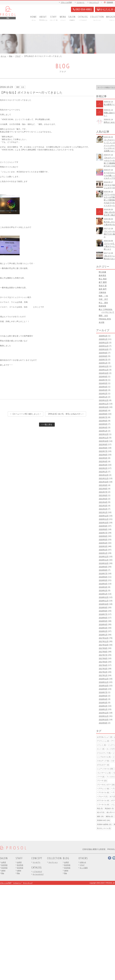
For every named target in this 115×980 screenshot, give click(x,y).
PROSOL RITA (105, 319)
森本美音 (102, 275)
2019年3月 (103, 587)
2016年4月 (103, 699)
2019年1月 (103, 594)
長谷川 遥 (103, 286)
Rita (11, 56)
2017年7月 (103, 655)
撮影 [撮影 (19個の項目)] (100, 816)
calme (3, 871)
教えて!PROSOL (106, 309)
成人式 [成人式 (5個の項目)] (101, 812)
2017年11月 (104, 641)
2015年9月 (103, 723)
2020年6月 (103, 536)
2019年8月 (103, 570)
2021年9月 (103, 485)
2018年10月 (104, 604)
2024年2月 (103, 394)
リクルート (81, 2)
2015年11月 (104, 716)
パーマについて (108, 312)
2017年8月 (103, 652)
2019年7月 (103, 574)
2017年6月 (103, 658)
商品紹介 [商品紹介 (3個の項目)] (109, 809)
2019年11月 (104, 560)
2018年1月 (103, 635)
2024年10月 (104, 373)
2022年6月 (103, 455)
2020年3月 (103, 546)
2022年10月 (104, 441)
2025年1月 (103, 363)
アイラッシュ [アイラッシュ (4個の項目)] (103, 741)
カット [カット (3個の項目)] (101, 749)
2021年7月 (103, 492)
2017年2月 (103, 672)
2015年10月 (104, 720)
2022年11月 (104, 438)
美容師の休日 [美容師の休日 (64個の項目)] (103, 820)
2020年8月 (103, 529)
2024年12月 (104, 366)
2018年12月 (104, 597)
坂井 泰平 (103, 289)
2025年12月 (104, 343)
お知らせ (83, 862)
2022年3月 (103, 465)
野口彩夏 (102, 272)
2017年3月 (103, 669)
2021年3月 (103, 506)
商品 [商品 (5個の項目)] (100, 809)
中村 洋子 (103, 299)
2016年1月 (103, 709)
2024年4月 (103, 387)
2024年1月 (103, 397)
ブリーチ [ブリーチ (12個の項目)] (102, 781)
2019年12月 (104, 557)
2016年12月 (104, 679)
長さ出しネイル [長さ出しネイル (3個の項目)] (104, 828)
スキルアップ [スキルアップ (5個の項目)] (103, 761)
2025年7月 (103, 360)
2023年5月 (103, 424)
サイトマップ (94, 2)
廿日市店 (4, 868)
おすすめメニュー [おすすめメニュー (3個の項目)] (105, 737)
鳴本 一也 (103, 296)
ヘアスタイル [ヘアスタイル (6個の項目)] (103, 793)
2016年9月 (103, 689)
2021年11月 (104, 478)
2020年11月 (104, 519)
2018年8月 (103, 611)
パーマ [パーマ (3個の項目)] (101, 777)
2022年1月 (103, 472)
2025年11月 (104, 346)
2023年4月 (103, 428)
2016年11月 (104, 682)
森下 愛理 (103, 282)
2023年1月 (103, 431)
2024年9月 (103, 377)
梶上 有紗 (103, 279)
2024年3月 (103, 390)
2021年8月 (103, 489)
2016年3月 (103, 703)
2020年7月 (103, 533)
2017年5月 (103, 662)
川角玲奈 (102, 292)
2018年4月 (103, 624)
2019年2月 (103, 591)
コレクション (53, 862)
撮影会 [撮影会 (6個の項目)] (109, 816)
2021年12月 (104, 475)
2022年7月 (103, 451)
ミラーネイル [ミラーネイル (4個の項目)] (103, 805)
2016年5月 (103, 696)
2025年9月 (103, 353)
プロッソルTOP (66, 2)
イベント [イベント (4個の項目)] (101, 745)
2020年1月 (103, 553)
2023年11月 (104, 404)
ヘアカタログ (37, 872)
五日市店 (4, 865)
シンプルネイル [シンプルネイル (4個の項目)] (104, 757)
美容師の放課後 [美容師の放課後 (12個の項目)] (104, 824)
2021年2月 (103, 509)
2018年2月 (103, 631)
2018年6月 (103, 618)
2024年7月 (103, 380)
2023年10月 (104, 407)
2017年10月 (104, 645)
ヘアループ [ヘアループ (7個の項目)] (102, 797)
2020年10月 (104, 523)
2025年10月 (104, 349)
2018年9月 (103, 607)
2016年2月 (103, 706)
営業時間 (110, 2)
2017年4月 (103, 665)
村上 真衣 (103, 303)
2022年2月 (103, 468)
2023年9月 (103, 411)
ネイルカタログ (38, 874)
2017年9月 (103, 648)
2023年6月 (103, 421)
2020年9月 (103, 526)
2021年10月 (104, 482)
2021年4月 (103, 502)
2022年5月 (103, 458)
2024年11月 (104, 370)
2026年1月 (103, 339)
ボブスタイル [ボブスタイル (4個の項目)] (103, 801)
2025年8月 (103, 356)
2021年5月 (103, 499)
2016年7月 (103, 692)
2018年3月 (103, 628)
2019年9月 (103, 567)
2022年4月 (103, 461)
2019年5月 (103, 580)
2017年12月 (104, 638)
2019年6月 (103, 577)
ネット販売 (84, 868)
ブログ (18, 56)
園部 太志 (103, 316)
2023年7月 (103, 417)
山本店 (4, 862)
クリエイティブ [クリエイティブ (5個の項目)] (104, 753)
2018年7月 (103, 614)
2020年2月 (103, 550)
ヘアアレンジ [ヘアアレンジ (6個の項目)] (103, 789)
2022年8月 (103, 448)
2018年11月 (104, 601)
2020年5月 (103, 540)
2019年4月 (103, 584)
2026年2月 (103, 336)
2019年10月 (104, 563)
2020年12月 (104, 516)
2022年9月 (103, 444)
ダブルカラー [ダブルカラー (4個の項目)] (103, 765)
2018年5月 (103, 621)
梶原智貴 (102, 306)
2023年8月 (103, 414)
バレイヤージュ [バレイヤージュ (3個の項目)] (104, 773)
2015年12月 (104, 713)
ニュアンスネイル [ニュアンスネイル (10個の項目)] (105, 769)
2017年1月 (103, 675)
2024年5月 (103, 383)
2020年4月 (103, 543)
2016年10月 (104, 686)
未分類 (102, 322)
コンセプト (37, 862)
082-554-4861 (82, 9)
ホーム (3, 56)
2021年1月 (103, 512)
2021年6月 (103, 495)
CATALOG (37, 867)
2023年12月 (104, 400)
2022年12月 (104, 434)
